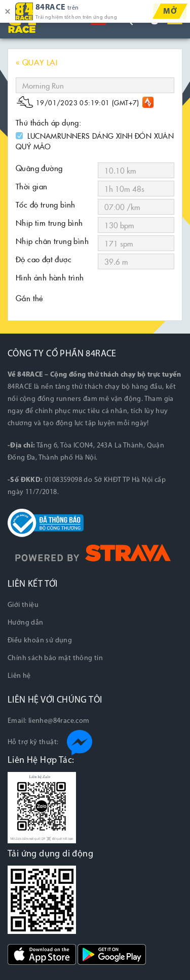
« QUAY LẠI (36, 62)
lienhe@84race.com (59, 721)
